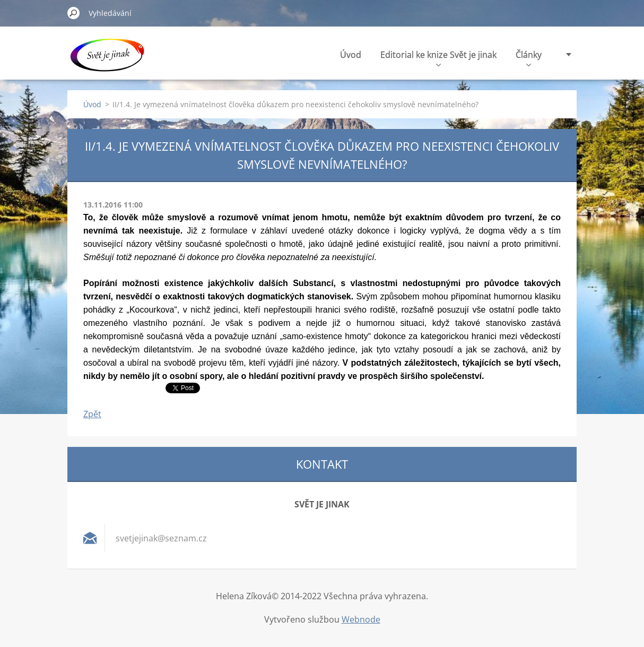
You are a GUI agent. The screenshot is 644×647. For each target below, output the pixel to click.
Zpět (92, 414)
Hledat (74, 13)
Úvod (351, 55)
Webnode (361, 619)
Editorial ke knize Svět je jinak (438, 58)
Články (529, 58)
